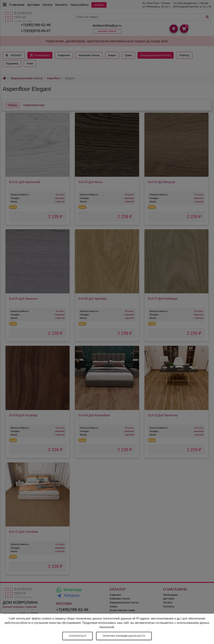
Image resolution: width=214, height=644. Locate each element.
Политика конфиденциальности (124, 636)
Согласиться (78, 636)
